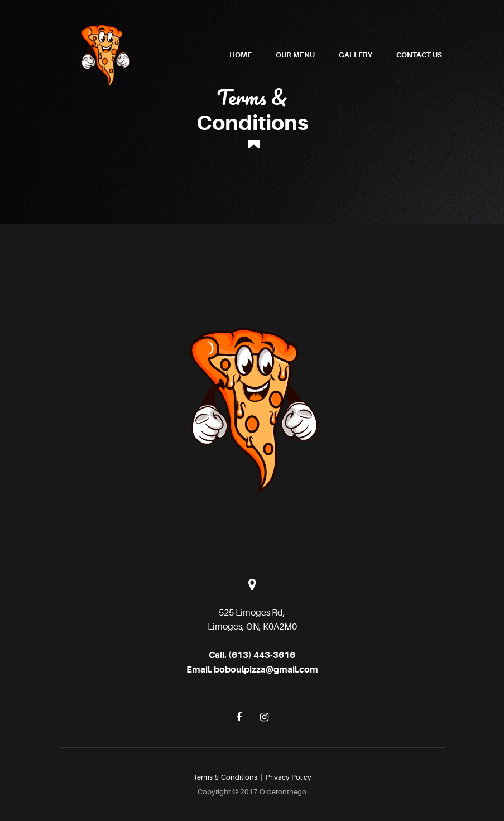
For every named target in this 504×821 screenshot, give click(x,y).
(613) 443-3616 (262, 655)
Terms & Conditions (225, 777)
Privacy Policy (289, 777)
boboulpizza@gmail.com (266, 670)
